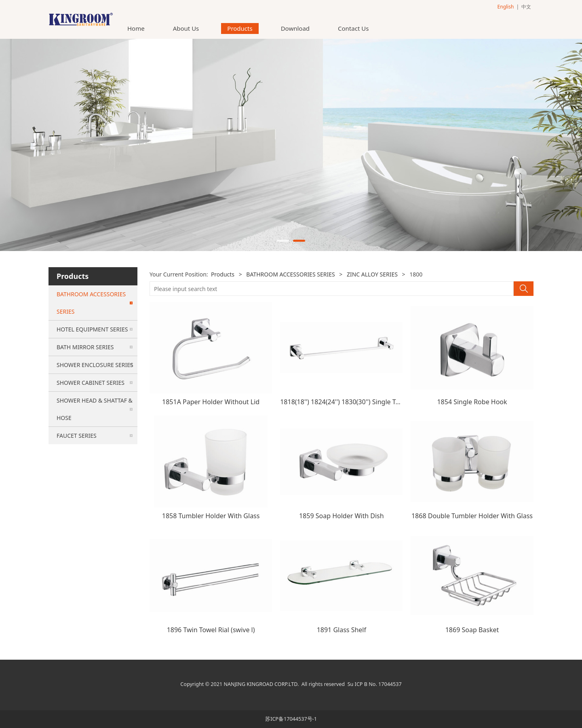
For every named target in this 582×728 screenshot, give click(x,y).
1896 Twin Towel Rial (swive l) (211, 630)
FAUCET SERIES (77, 436)
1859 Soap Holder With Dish (342, 516)
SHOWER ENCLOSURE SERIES (95, 365)
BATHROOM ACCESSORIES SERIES (91, 303)
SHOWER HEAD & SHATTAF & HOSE (95, 409)
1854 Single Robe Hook (472, 402)
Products (240, 28)
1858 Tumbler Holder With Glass (211, 516)
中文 (526, 7)
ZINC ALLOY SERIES (372, 274)
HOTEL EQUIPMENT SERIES (92, 329)
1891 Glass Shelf (342, 630)
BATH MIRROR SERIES (85, 347)
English (506, 7)
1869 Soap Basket (472, 630)
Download (295, 28)
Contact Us (353, 28)
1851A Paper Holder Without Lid (211, 402)
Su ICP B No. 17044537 (375, 684)
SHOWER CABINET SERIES (91, 383)
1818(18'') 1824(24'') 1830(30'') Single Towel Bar (351, 402)
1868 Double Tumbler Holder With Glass (472, 516)
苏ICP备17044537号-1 (291, 719)
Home (136, 28)
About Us (186, 28)
